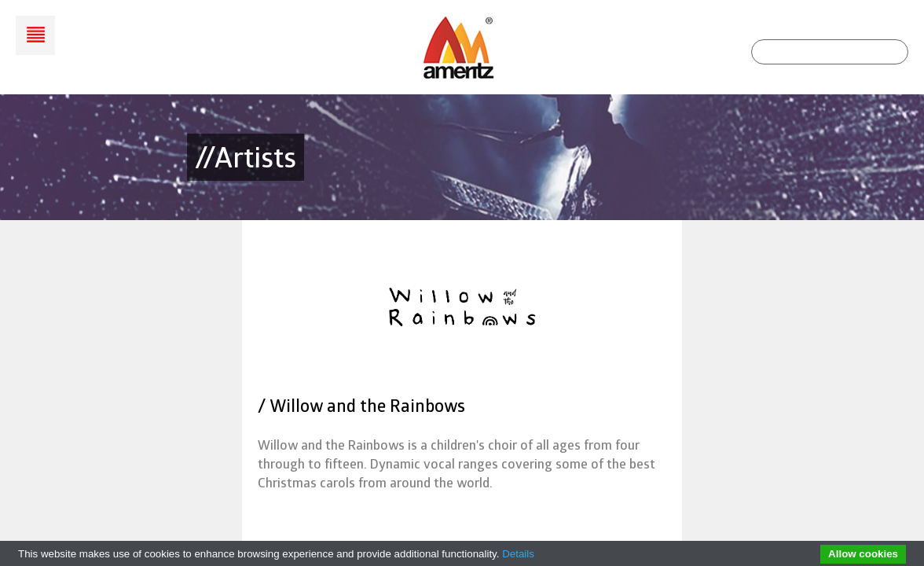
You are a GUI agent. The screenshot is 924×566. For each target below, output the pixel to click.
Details (518, 554)
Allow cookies (863, 554)
